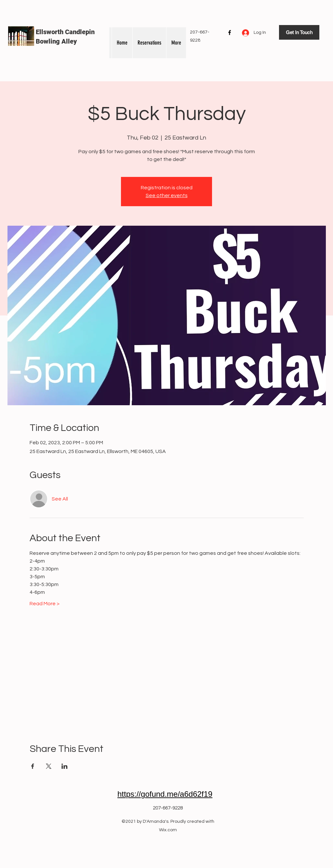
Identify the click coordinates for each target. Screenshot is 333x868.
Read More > (45, 604)
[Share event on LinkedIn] (65, 766)
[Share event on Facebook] (33, 766)
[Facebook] (230, 33)
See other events (167, 195)
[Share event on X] (49, 766)
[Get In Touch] (299, 32)
